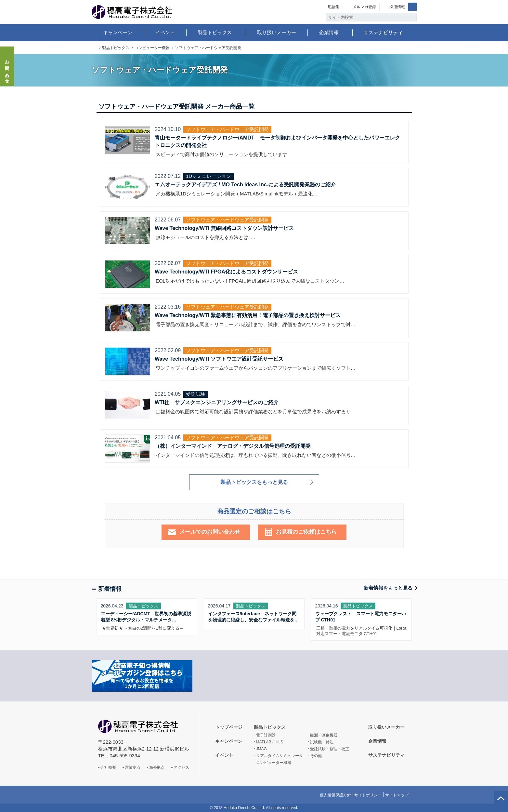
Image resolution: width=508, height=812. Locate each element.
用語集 (333, 7)
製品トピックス (215, 32)
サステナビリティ (383, 32)
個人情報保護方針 (335, 795)
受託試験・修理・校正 (330, 749)
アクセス (181, 767)
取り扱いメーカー (277, 32)
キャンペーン (118, 32)
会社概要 (108, 767)
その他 (316, 756)
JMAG (261, 749)
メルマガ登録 (364, 7)
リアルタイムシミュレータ (280, 756)
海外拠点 (157, 767)
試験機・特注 (322, 742)
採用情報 (397, 7)
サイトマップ (397, 795)
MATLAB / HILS (270, 742)
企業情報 (329, 32)
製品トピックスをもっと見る (254, 482)
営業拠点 (133, 767)
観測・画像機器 (324, 735)
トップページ (94, 48)
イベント (165, 32)
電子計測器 (266, 735)
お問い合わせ (7, 70)
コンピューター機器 (152, 48)
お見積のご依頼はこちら (306, 532)
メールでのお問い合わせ (210, 532)
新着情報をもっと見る (388, 588)
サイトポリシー (368, 795)
